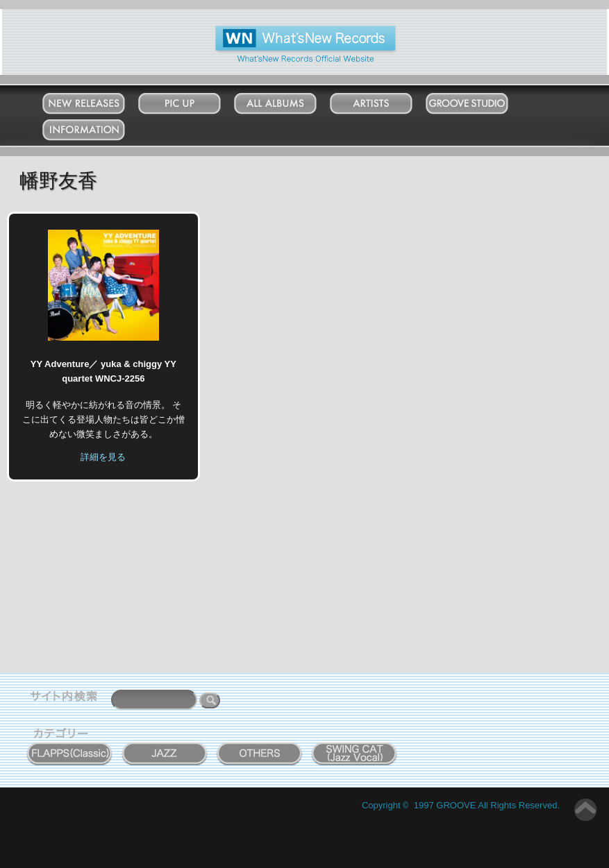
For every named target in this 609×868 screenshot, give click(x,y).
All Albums (289, 100)
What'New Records (284, 31)
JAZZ (165, 746)
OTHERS (260, 746)
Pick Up (194, 100)
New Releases (98, 100)
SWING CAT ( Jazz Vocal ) (355, 750)
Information (98, 127)
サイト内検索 (67, 698)
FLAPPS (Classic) (70, 746)
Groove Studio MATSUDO (481, 106)
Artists (385, 100)
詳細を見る (103, 457)
